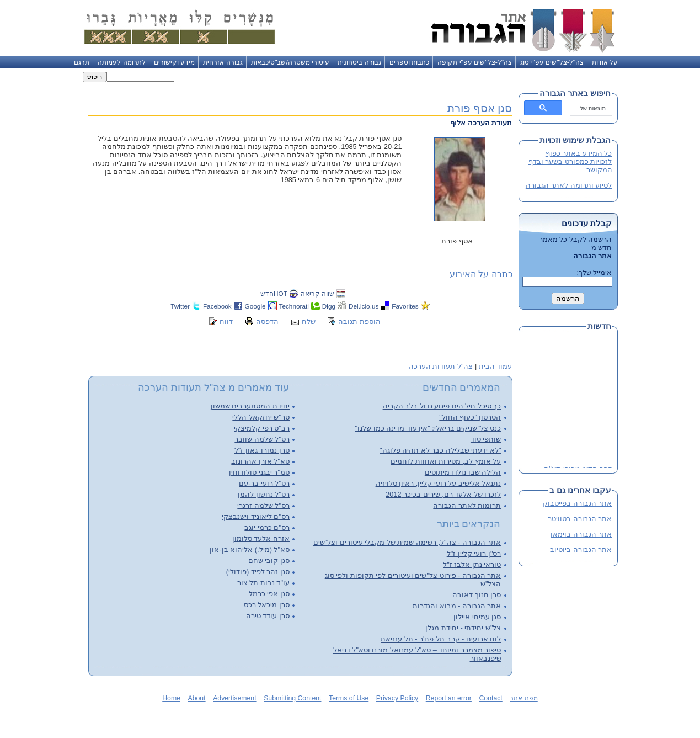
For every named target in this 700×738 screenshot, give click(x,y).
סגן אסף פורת (480, 108)
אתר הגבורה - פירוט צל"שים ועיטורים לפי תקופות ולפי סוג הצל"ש (413, 580)
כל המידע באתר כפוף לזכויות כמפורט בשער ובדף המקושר (570, 161)
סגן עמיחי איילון (477, 617)
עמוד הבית (496, 366)
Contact (490, 698)
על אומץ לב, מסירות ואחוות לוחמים (446, 461)
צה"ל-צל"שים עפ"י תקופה (475, 62)
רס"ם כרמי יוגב (267, 527)
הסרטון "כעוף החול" (470, 417)
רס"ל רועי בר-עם (264, 483)
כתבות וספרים (409, 62)
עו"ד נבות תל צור (263, 583)
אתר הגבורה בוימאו (581, 534)
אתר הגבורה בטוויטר (580, 519)
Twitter (180, 306)
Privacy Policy (397, 698)
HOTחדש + (271, 293)
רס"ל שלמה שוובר (262, 439)
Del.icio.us (364, 306)
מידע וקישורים (174, 62)
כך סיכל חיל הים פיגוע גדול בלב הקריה (442, 406)
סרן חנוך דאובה (477, 595)
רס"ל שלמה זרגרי (263, 505)
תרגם (82, 62)
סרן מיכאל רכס (267, 605)
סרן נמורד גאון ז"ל (262, 450)
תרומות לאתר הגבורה (467, 505)
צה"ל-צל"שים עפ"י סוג (552, 62)
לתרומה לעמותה (121, 62)
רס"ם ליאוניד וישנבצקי (256, 516)
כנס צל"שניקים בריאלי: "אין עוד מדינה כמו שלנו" (428, 428)
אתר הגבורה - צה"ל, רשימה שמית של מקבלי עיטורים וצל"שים (407, 542)
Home (171, 698)
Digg (329, 306)
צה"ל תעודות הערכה (441, 366)
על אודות (605, 62)
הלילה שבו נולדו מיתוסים (463, 472)
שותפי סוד (486, 439)
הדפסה (267, 322)
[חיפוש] (592, 108)
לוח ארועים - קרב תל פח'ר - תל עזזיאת (441, 639)
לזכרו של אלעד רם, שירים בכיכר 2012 (443, 494)
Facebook (217, 306)
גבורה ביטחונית (359, 62)
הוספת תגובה (359, 322)
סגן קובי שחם (269, 561)
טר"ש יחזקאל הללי (261, 417)
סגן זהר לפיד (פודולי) (258, 572)
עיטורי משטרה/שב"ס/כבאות (290, 62)
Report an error (449, 698)
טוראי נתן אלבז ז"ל (472, 564)
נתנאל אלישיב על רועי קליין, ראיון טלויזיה (439, 483)
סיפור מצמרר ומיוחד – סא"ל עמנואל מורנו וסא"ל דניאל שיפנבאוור (417, 654)
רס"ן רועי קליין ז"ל (474, 553)
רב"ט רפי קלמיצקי (262, 428)
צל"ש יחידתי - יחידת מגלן (463, 628)
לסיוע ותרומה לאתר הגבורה (569, 185)
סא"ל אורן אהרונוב (260, 461)
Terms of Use (349, 698)
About (197, 698)
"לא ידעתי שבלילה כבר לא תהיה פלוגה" (440, 450)
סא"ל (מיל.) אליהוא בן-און (250, 549)
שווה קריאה (317, 293)
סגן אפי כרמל (269, 594)
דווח (226, 322)
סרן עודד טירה (268, 616)
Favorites (405, 306)
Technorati (294, 306)
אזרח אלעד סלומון (261, 538)
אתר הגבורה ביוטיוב (581, 549)
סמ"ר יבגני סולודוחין (259, 472)
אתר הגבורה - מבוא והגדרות (457, 606)
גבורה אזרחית (223, 62)
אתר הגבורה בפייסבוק (577, 503)
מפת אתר (523, 698)
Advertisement (234, 698)
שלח (309, 322)
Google (255, 306)
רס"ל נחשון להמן (264, 494)
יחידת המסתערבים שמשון (250, 406)
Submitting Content (292, 698)
